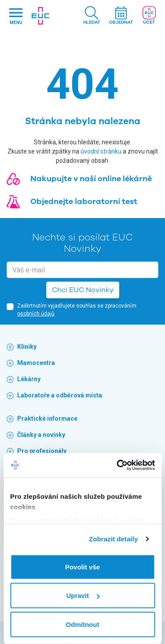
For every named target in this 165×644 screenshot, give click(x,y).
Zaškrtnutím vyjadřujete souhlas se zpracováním (77, 310)
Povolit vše (82, 567)
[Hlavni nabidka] (16, 16)
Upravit (83, 596)
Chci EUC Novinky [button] (83, 290)
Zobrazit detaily (114, 539)
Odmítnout (83, 624)
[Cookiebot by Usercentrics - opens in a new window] (117, 465)
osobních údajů (36, 314)
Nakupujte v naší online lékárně (91, 179)
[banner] (40, 16)
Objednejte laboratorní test (84, 201)
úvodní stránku (101, 151)
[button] (92, 16)
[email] (82, 270)
